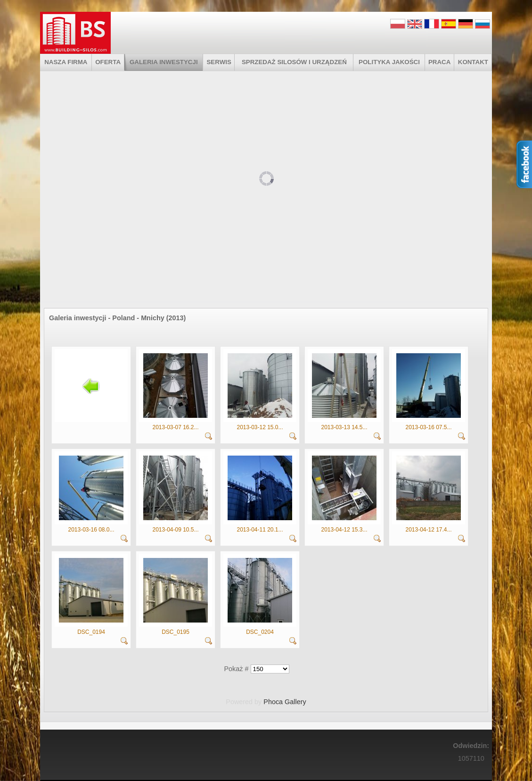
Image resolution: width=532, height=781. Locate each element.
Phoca (273, 702)
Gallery (295, 702)
